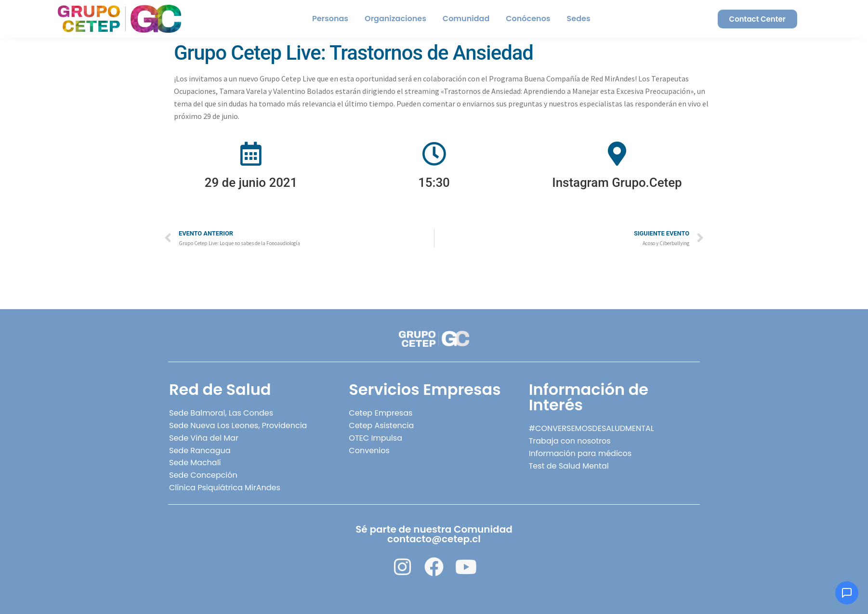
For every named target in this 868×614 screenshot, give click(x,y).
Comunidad (466, 19)
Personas (330, 19)
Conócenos (528, 19)
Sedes (579, 19)
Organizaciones (395, 19)
